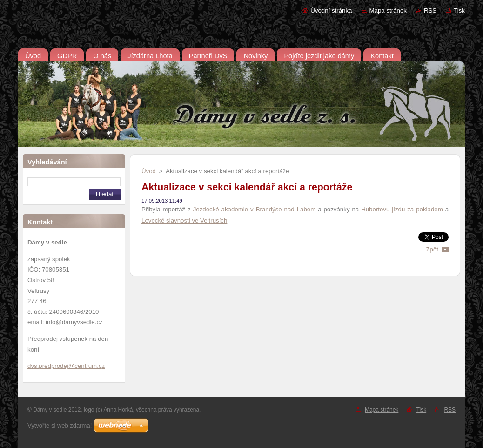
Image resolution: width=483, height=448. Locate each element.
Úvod (149, 171)
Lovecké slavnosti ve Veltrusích (184, 221)
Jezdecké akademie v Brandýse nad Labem (255, 209)
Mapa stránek (388, 10)
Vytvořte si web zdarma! (60, 425)
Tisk (459, 10)
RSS (430, 10)
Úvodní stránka (331, 10)
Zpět (432, 249)
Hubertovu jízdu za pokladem (402, 209)
